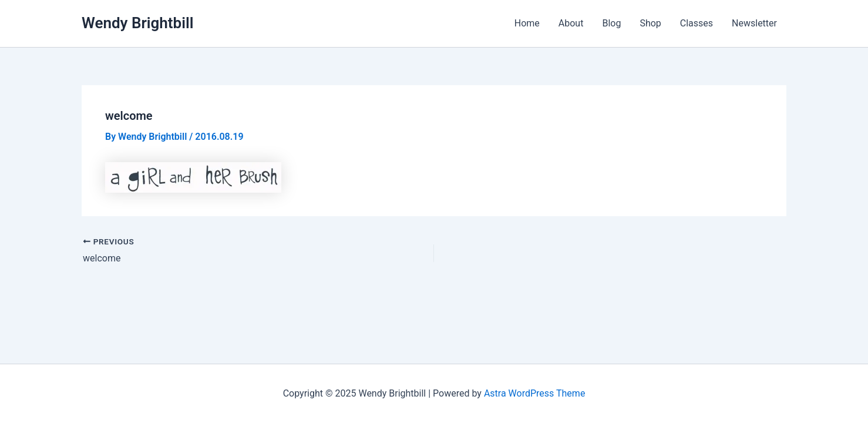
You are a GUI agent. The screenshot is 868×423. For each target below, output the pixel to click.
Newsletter (754, 23)
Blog (611, 23)
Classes (697, 23)
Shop (650, 23)
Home (527, 23)
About (571, 23)
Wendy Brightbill (138, 23)
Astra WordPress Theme (534, 393)
